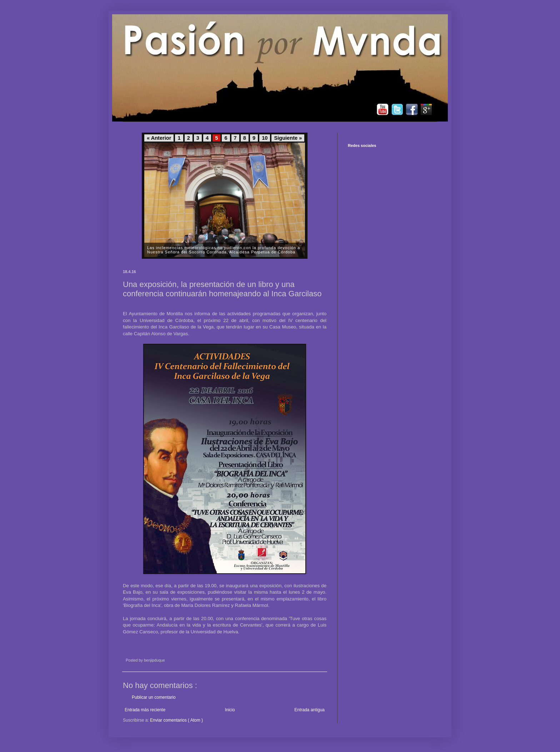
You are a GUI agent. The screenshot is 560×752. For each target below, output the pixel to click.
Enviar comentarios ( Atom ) (176, 720)
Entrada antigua (309, 710)
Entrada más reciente (145, 710)
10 (265, 138)
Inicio (230, 710)
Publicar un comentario (154, 697)
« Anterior (159, 138)
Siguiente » (288, 138)
